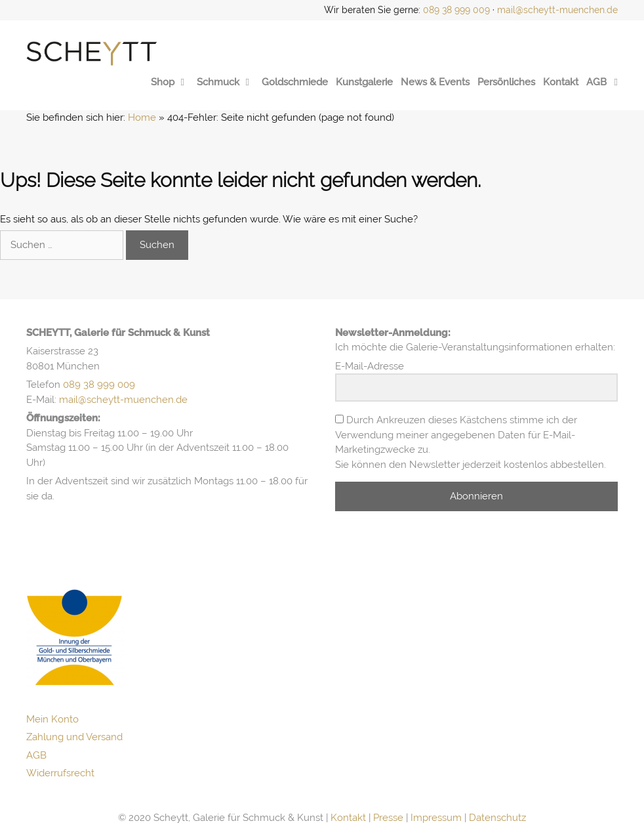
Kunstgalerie (364, 82)
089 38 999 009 (456, 10)
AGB (596, 82)
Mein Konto (52, 719)
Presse (388, 818)
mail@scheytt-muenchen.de (557, 10)
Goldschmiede (295, 82)
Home (142, 117)
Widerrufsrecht (60, 773)
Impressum (436, 818)
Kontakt (561, 82)
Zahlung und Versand (74, 737)
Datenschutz (497, 818)
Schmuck (225, 82)
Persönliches (506, 82)
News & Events (435, 82)
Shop (170, 82)
